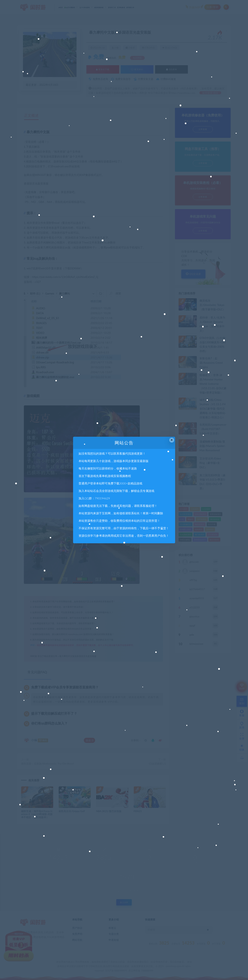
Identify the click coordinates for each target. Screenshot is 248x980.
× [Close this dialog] (172, 440)
